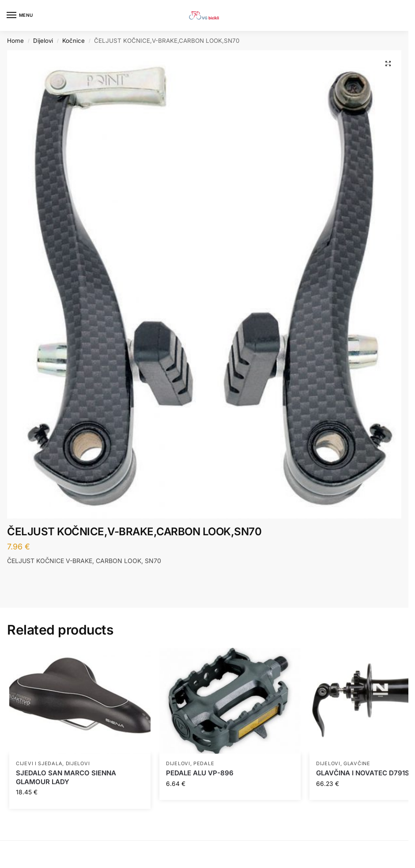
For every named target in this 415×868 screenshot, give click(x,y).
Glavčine (357, 763)
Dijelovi (43, 41)
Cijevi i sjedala (39, 763)
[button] (388, 64)
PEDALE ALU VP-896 (200, 773)
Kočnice (74, 41)
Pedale (204, 763)
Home (15, 41)
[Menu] (20, 15)
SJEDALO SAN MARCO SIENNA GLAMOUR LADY (66, 777)
